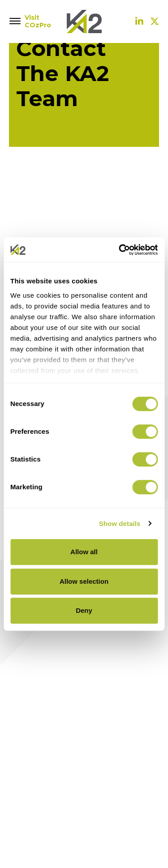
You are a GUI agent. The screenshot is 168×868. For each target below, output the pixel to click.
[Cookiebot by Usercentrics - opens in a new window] (120, 250)
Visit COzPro (36, 21)
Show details (120, 524)
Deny (84, 610)
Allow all (84, 552)
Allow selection (84, 581)
